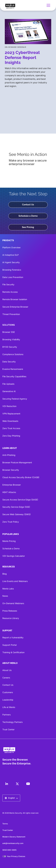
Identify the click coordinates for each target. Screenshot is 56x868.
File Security (8, 284)
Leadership (8, 700)
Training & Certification (13, 652)
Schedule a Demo (28, 216)
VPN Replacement (11, 414)
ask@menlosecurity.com (13, 843)
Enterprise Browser (12, 485)
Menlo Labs (8, 589)
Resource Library (11, 618)
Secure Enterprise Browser (15, 307)
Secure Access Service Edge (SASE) (20, 500)
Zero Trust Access (11, 428)
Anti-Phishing (9, 455)
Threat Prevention (11, 314)
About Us (7, 670)
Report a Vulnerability (13, 637)
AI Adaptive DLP (11, 255)
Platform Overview (11, 247)
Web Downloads (10, 421)
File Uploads (8, 384)
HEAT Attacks (9, 492)
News (5, 596)
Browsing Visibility (11, 339)
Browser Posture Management (17, 462)
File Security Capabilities (14, 376)
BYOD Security (10, 347)
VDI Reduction (9, 406)
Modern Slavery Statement (14, 837)
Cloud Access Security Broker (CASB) (21, 477)
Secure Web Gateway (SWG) (17, 514)
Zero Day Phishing (11, 436)
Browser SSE (9, 332)
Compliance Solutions (13, 354)
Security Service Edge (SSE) (16, 507)
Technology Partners (12, 722)
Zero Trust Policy (11, 522)
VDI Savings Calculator (14, 556)
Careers (6, 678)
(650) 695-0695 (9, 850)
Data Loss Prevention (13, 277)
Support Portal (9, 645)
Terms (5, 824)
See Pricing (28, 227)
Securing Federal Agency (15, 399)
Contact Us (28, 205)
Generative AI (9, 391)
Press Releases (10, 611)
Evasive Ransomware (13, 369)
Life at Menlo (9, 707)
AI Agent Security (11, 262)
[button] (48, 5)
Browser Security (11, 470)
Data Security (9, 362)
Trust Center (8, 729)
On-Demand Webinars (13, 603)
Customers (8, 692)
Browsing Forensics (12, 270)
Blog (5, 574)
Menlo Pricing (9, 541)
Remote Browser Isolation (15, 299)
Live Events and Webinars (15, 581)
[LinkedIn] (7, 784)
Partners (6, 715)
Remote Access (10, 292)
